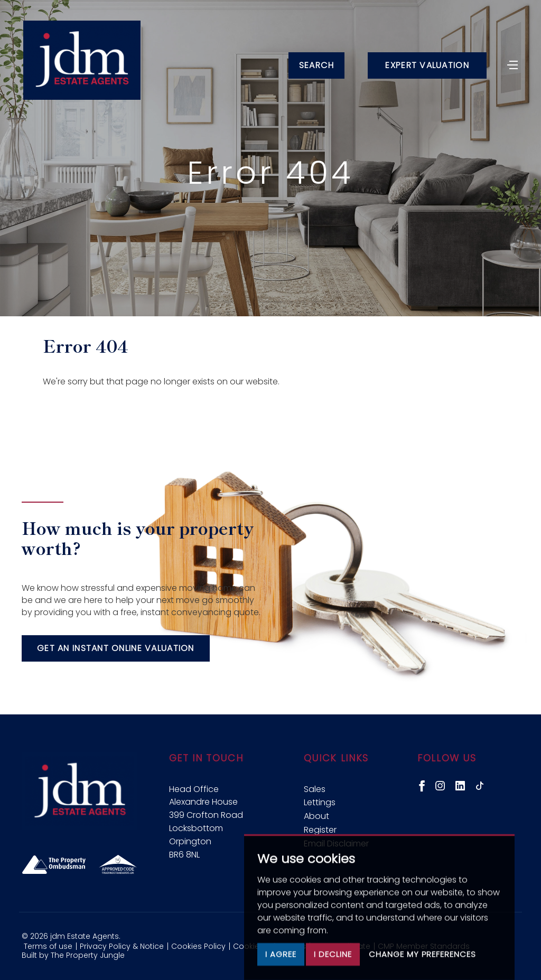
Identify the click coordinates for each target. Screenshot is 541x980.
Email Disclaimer (336, 844)
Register (320, 830)
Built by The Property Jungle (73, 955)
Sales (315, 789)
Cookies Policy (198, 946)
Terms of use (48, 946)
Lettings (320, 802)
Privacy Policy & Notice (122, 946)
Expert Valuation (426, 66)
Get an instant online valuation (116, 648)
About (316, 816)
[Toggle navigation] (512, 65)
